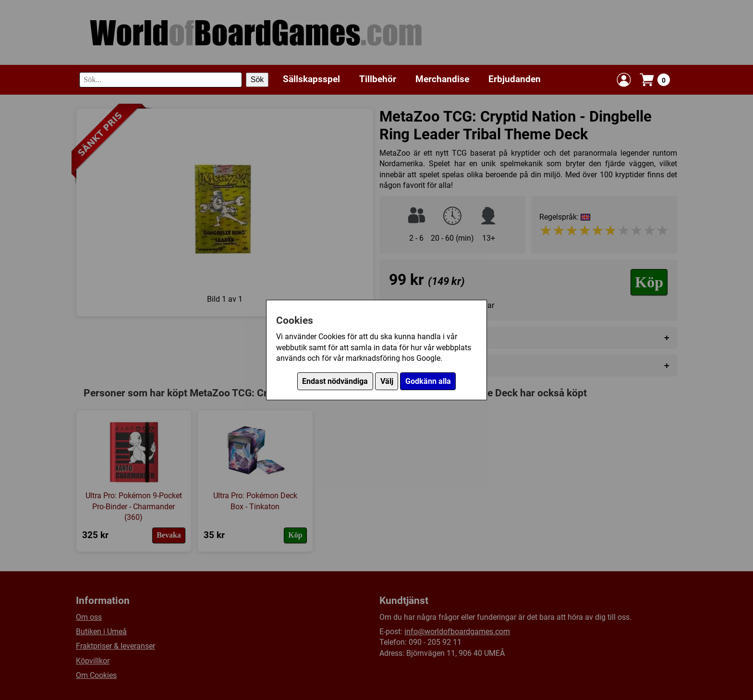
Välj (387, 381)
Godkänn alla (428, 381)
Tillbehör (378, 79)
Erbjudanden (515, 79)
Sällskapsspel (311, 79)
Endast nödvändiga (335, 381)
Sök (257, 80)
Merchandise (442, 79)
